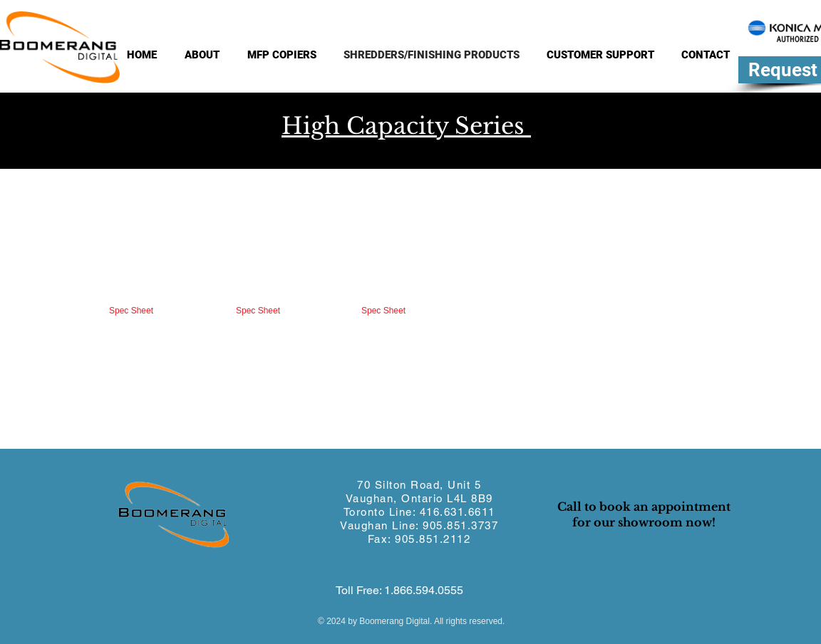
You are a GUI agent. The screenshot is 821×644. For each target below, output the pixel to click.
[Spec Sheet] (131, 311)
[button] (126, 269)
